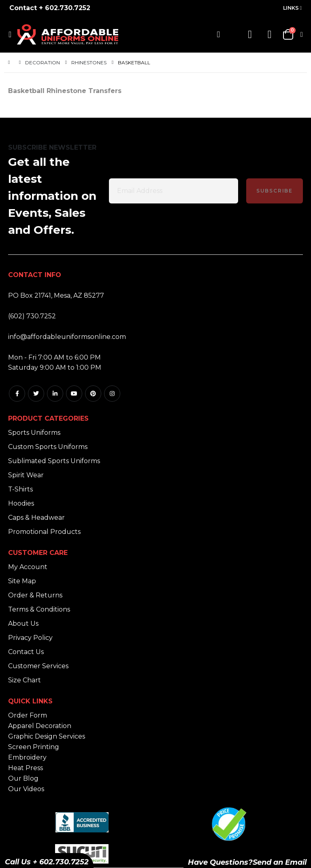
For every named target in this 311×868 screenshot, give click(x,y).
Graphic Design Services (47, 736)
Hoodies (21, 503)
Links (291, 8)
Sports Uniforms (34, 433)
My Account (28, 567)
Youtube (74, 394)
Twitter (36, 394)
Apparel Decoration (40, 726)
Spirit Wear (26, 475)
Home (11, 62)
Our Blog (23, 778)
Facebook (17, 394)
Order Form (28, 715)
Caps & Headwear (36, 518)
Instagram (112, 394)
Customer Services (38, 666)
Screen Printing (34, 747)
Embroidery (27, 757)
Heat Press (26, 768)
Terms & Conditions (39, 609)
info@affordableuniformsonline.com (67, 337)
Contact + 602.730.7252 (50, 8)
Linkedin (55, 394)
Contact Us (26, 652)
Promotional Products (44, 532)
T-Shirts (20, 489)
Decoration (43, 63)
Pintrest (93, 394)
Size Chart (24, 680)
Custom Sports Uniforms (48, 447)
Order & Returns (35, 595)
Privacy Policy (30, 638)
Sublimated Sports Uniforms (54, 461)
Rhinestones (89, 63)
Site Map (22, 581)
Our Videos (26, 789)
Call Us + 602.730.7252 (47, 862)
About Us (23, 623)
